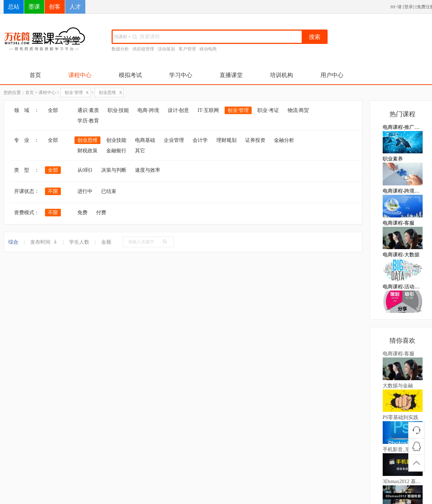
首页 (35, 75)
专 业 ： (27, 140)
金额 (106, 242)
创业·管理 (77, 93)
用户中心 (332, 75)
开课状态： (27, 191)
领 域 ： (27, 110)
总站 (14, 7)
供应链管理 (143, 49)
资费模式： (27, 213)
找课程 (123, 37)
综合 (13, 242)
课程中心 (80, 75)
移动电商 (208, 49)
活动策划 (166, 49)
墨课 (34, 7)
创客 (55, 7)
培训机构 (282, 75)
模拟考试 (130, 75)
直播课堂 (231, 75)
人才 (75, 7)
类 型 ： (27, 170)
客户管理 (187, 49)
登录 (409, 7)
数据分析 (120, 49)
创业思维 (110, 93)
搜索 (315, 37)
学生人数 (79, 242)
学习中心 (181, 75)
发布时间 (44, 242)
